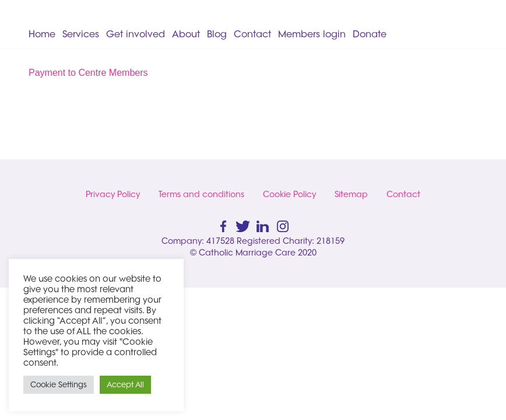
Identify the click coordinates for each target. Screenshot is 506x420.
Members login (312, 34)
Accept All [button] (125, 384)
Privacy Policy (113, 194)
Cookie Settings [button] (59, 384)
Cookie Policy (289, 194)
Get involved (136, 34)
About (186, 34)
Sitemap (351, 194)
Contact (252, 34)
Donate (370, 34)
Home (42, 34)
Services (81, 34)
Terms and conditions (201, 194)
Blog (217, 34)
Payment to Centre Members (88, 73)
